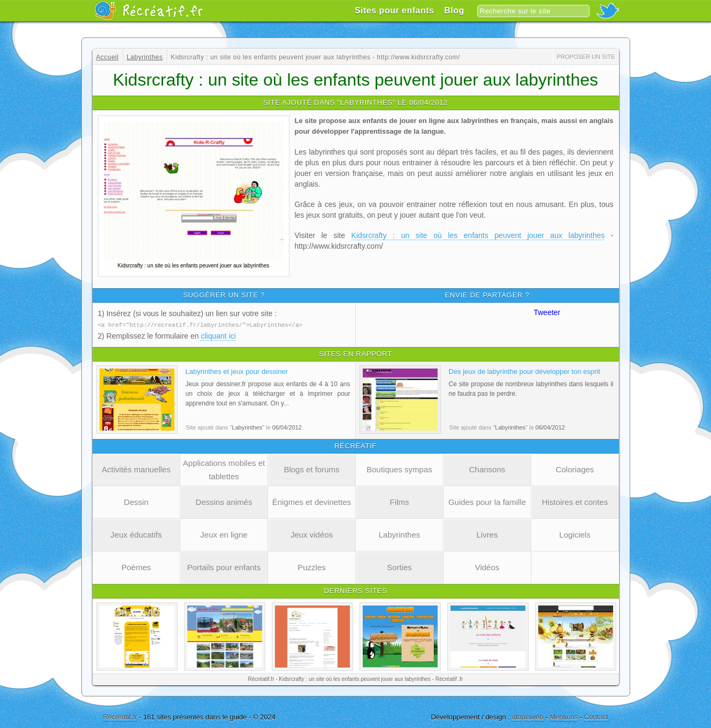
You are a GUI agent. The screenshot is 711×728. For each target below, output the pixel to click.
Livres (487, 534)
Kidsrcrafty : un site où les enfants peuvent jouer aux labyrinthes (478, 235)
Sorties (399, 567)
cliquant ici (218, 335)
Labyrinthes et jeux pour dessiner (237, 371)
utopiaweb (528, 716)
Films (400, 501)
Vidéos (487, 567)
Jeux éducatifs (136, 534)
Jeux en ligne (224, 534)
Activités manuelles (136, 469)
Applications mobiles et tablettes (224, 469)
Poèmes (136, 567)
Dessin (136, 501)
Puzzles (312, 567)
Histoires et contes (575, 501)
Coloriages (575, 469)
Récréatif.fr (120, 716)
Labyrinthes (400, 534)
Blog (454, 10)
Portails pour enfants (224, 567)
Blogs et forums (311, 469)
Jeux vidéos (312, 534)
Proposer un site (586, 57)
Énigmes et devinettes (312, 501)
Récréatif (149, 11)
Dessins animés (224, 501)
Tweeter (547, 312)
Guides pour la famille (487, 501)
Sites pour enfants (395, 10)
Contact (596, 716)
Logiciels (575, 534)
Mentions (564, 716)
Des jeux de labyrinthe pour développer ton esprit (525, 371)
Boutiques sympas (399, 469)
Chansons (487, 469)
